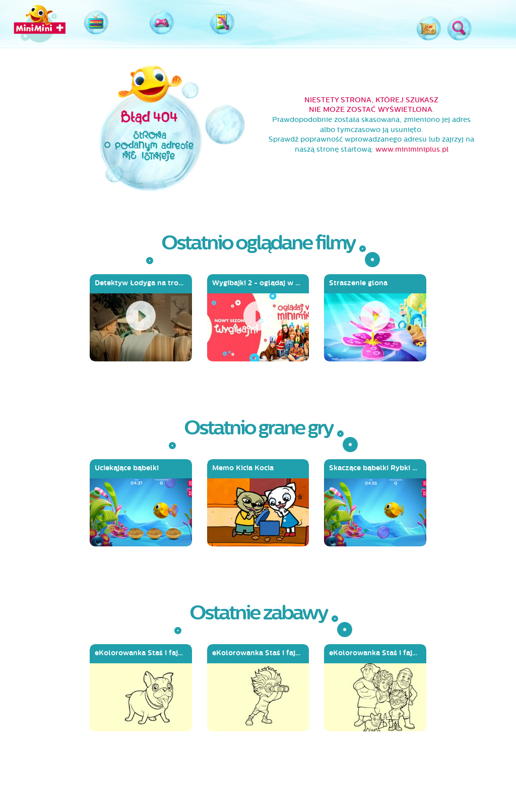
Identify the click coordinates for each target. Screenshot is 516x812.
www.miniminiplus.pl (412, 149)
